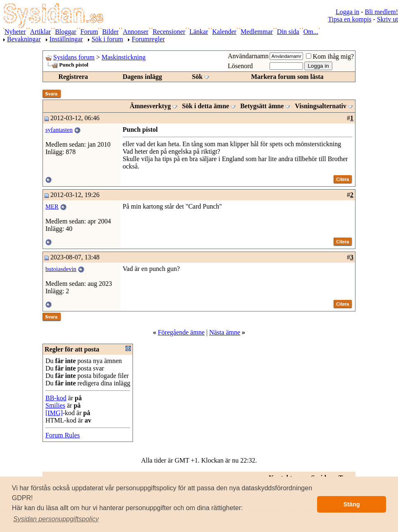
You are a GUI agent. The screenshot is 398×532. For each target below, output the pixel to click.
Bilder (110, 32)
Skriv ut (387, 19)
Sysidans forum (74, 57)
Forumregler (148, 39)
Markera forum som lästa (287, 77)
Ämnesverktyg (150, 106)
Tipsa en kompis (349, 19)
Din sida (288, 32)
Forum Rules (63, 435)
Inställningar (66, 39)
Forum (89, 32)
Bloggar (66, 32)
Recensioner (169, 32)
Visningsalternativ (321, 106)
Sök (197, 77)
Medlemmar (257, 32)
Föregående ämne (181, 332)
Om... (311, 32)
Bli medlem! (381, 12)
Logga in (347, 12)
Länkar (199, 32)
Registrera (73, 77)
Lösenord (240, 66)
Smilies (55, 405)
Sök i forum (107, 39)
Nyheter (15, 32)
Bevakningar (24, 39)
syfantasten (59, 130)
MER (52, 207)
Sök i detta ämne (206, 106)
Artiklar (41, 32)
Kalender (224, 32)
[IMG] (54, 413)
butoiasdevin (61, 269)
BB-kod (56, 398)
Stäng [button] (352, 504)
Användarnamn (248, 56)
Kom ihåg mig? (330, 56)
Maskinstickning (124, 57)
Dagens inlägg (142, 77)
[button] (56, 519)
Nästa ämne (225, 332)
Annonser (135, 32)
